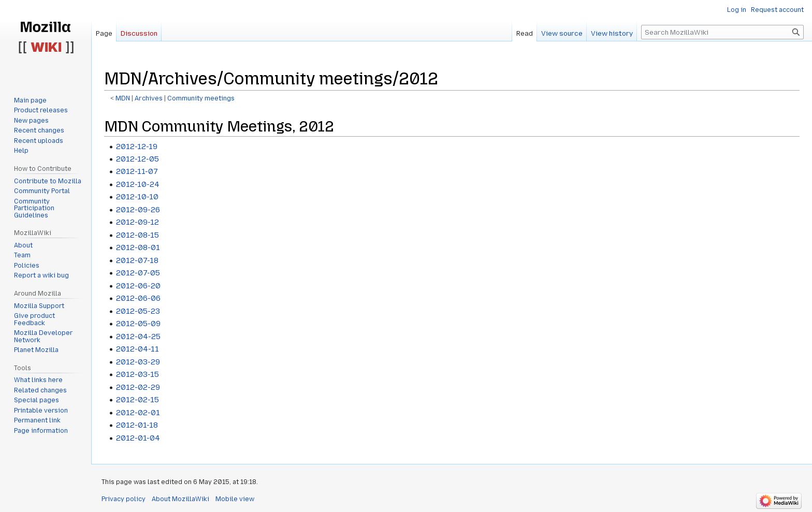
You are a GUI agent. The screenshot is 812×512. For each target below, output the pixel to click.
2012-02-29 (138, 387)
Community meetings (201, 98)
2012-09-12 (137, 222)
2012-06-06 (138, 298)
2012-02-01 (138, 413)
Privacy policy (124, 499)
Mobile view (235, 499)
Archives (149, 98)
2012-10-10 (137, 197)
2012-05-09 (138, 324)
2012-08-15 (137, 235)
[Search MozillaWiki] (722, 32)
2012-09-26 (138, 210)
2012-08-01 (138, 247)
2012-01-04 (138, 438)
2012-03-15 (137, 374)
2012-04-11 (137, 349)
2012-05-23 (138, 311)
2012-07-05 (138, 273)
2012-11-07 (137, 171)
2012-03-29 (138, 362)
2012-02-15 (137, 400)
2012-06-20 (138, 286)
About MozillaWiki (180, 499)
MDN (123, 98)
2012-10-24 (138, 184)
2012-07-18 (137, 260)
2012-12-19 (137, 147)
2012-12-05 (137, 159)
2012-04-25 (138, 337)
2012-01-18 (137, 425)
